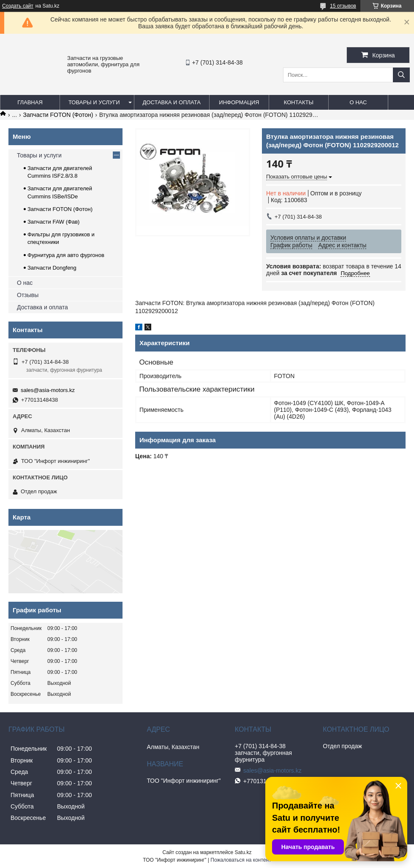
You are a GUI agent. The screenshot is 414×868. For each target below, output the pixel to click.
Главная (30, 102)
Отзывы (28, 295)
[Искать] (401, 75)
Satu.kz (243, 852)
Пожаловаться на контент (241, 860)
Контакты (299, 102)
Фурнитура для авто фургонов (66, 255)
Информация (239, 102)
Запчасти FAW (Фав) (53, 222)
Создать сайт (18, 6)
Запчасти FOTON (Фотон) (58, 115)
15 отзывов (343, 6)
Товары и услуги (94, 102)
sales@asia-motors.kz (48, 390)
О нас (358, 102)
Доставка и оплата (172, 102)
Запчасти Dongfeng (52, 268)
